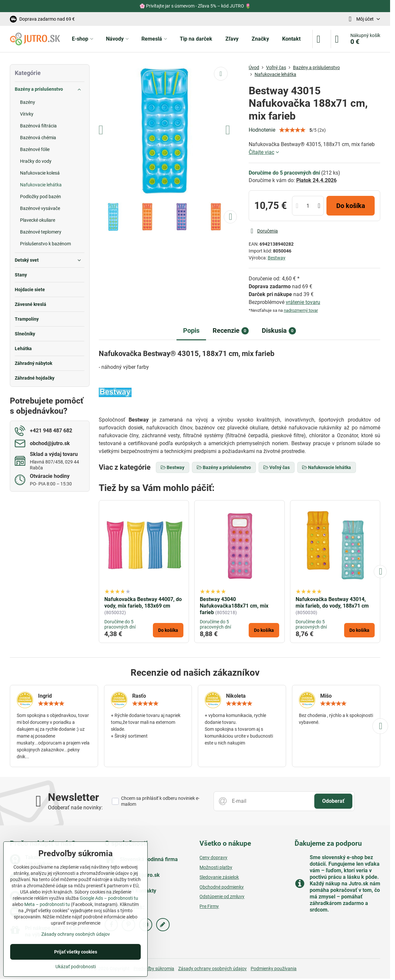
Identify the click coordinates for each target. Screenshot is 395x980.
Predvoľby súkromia (154, 969)
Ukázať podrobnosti (76, 967)
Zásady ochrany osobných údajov (212, 969)
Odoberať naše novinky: (75, 808)
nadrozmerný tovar (301, 310)
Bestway (277, 258)
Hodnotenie (262, 130)
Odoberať (333, 801)
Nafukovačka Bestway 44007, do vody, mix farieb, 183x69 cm (143, 603)
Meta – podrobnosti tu (47, 904)
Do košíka (351, 206)
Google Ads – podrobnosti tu (109, 898)
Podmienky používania (274, 969)
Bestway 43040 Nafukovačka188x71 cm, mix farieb (234, 606)
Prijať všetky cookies (76, 952)
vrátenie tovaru (303, 302)
